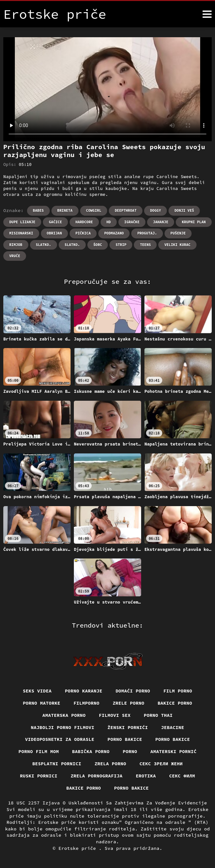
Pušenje (178, 233)
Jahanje (161, 222)
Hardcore (84, 222)
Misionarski (21, 233)
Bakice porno (175, 703)
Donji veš (184, 210)
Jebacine (173, 727)
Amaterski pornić (173, 751)
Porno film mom (39, 751)
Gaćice (55, 222)
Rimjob (16, 245)
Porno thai (158, 715)
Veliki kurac (177, 245)
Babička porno (91, 751)
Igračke (132, 222)
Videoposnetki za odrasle (60, 739)
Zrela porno (110, 764)
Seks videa (37, 691)
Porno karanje (84, 691)
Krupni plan (194, 222)
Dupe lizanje (22, 222)
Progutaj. (147, 233)
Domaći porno (133, 691)
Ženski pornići (128, 727)
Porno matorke (42, 703)
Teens (145, 245)
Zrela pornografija (97, 776)
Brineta (65, 210)
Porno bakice (125, 739)
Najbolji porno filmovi (63, 727)
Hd (109, 222)
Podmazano (114, 233)
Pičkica (83, 233)
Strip (121, 245)
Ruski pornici (39, 776)
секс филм (182, 776)
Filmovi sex (115, 715)
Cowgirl (94, 210)
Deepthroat (126, 210)
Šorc (98, 245)
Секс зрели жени (161, 764)
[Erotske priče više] (207, 14)
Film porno (178, 691)
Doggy (155, 210)
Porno (130, 751)
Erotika (146, 776)
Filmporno (87, 703)
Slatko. (44, 245)
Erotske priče (79, 848)
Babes (38, 210)
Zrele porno (129, 703)
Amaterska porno (64, 715)
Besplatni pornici (57, 764)
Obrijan (54, 233)
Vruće (15, 256)
